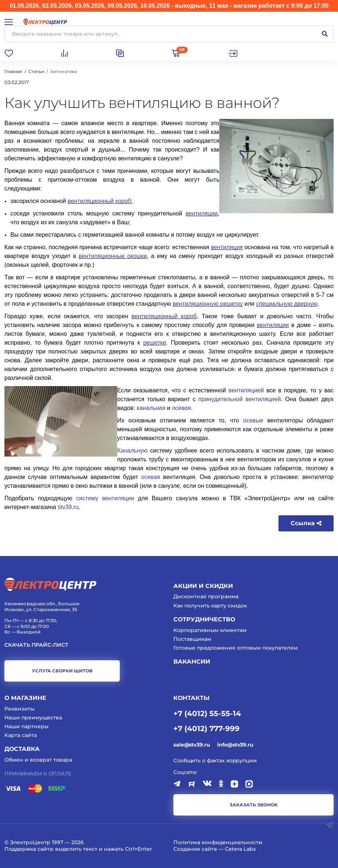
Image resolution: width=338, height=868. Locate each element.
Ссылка (306, 523)
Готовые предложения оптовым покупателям (235, 648)
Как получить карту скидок (210, 606)
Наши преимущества (33, 718)
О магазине (25, 698)
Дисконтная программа (206, 596)
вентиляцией (246, 390)
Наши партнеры (26, 726)
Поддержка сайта (28, 849)
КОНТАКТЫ (191, 698)
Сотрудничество (204, 619)
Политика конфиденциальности (218, 842)
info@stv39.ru (235, 745)
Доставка (22, 749)
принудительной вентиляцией (240, 399)
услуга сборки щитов (62, 671)
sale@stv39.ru (192, 745)
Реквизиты (19, 709)
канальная (151, 408)
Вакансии (192, 662)
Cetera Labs (240, 849)
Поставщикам (192, 639)
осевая (181, 408)
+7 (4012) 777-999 (206, 728)
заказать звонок (254, 805)
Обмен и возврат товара (38, 760)
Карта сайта (21, 735)
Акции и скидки (203, 586)
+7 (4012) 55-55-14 (207, 713)
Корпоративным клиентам (210, 630)
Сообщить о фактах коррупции (215, 760)
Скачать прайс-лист (36, 645)
